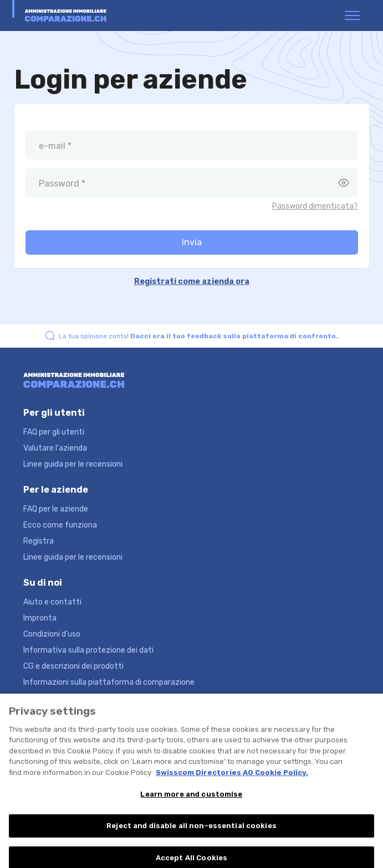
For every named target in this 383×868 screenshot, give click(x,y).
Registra (39, 541)
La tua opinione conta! (198, 336)
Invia (192, 242)
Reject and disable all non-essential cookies (191, 830)
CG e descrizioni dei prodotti (73, 666)
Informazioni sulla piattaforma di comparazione (109, 682)
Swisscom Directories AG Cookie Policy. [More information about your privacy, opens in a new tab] (232, 777)
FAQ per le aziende (56, 509)
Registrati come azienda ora (192, 281)
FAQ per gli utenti (54, 432)
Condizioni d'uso (52, 634)
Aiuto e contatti (52, 602)
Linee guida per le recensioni (73, 464)
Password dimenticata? (315, 206)
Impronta (40, 618)
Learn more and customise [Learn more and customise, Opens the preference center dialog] (191, 799)
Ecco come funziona (60, 525)
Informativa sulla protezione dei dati (88, 650)
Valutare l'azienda (55, 448)
